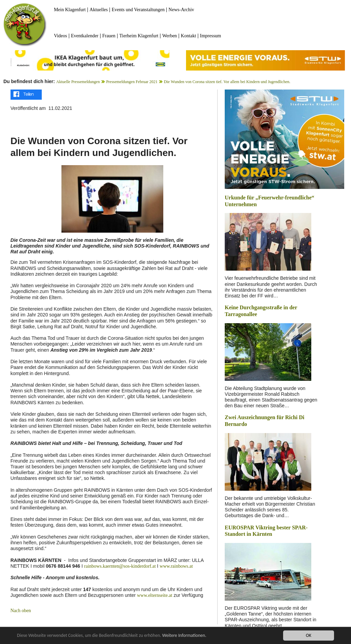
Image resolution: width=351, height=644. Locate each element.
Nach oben (21, 611)
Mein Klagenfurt (70, 10)
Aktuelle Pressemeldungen (78, 82)
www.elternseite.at (154, 595)
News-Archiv (181, 10)
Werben (170, 36)
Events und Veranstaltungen (138, 10)
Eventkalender (85, 36)
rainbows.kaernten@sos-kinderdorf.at (121, 566)
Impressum (210, 36)
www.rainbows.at (176, 566)
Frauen (109, 36)
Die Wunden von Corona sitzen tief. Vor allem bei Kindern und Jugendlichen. (227, 82)
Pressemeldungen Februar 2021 (132, 82)
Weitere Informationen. (184, 636)
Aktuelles (99, 10)
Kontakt (189, 36)
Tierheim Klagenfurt (139, 36)
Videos (61, 36)
